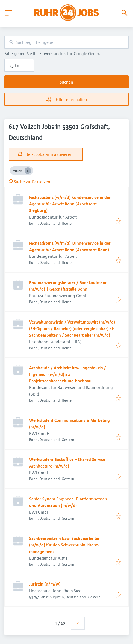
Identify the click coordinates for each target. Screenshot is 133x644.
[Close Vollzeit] (28, 171)
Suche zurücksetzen (29, 182)
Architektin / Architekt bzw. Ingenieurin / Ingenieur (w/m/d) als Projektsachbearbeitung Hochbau (68, 374)
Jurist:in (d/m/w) (45, 584)
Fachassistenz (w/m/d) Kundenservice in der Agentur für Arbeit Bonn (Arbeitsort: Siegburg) (70, 204)
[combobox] (66, 42)
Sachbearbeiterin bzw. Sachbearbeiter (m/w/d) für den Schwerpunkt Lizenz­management (64, 545)
